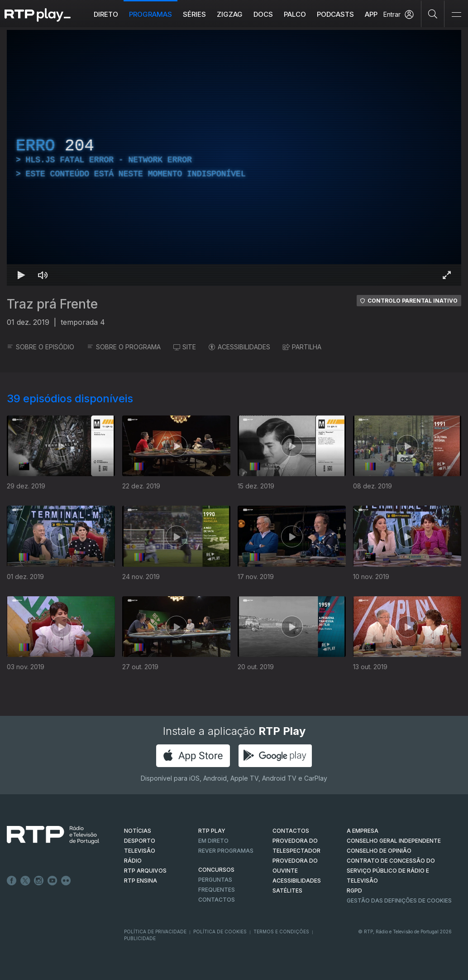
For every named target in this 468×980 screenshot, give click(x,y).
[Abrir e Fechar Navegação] (456, 15)
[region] (234, 158)
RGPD (354, 891)
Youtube (53, 881)
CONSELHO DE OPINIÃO (379, 851)
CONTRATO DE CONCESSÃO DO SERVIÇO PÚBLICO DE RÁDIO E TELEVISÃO (391, 871)
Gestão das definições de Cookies (399, 900)
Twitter (25, 881)
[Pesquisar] (433, 14)
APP (371, 14)
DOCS (263, 14)
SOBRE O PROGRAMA (124, 347)
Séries (194, 14)
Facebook (12, 881)
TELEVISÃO (140, 851)
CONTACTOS (291, 831)
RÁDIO (133, 861)
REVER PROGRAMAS (226, 851)
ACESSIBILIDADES (239, 347)
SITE (185, 347)
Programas (150, 14)
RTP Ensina (141, 881)
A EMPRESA (363, 831)
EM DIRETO (213, 841)
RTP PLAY (212, 831)
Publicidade (140, 938)
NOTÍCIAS (138, 831)
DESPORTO (140, 841)
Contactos (217, 900)
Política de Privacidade (155, 932)
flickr (66, 881)
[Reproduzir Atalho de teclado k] (21, 275)
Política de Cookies (220, 932)
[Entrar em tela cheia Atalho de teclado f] (447, 275)
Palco (295, 14)
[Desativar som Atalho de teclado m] (43, 275)
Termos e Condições (281, 932)
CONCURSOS (216, 870)
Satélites (287, 891)
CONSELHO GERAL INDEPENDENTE (394, 841)
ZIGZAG (230, 14)
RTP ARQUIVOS (145, 871)
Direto (106, 14)
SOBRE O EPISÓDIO (41, 347)
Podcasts (335, 14)
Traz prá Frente (52, 304)
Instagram (39, 881)
